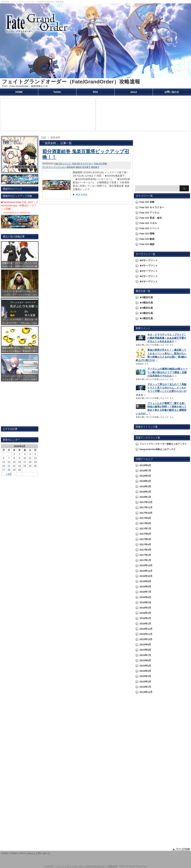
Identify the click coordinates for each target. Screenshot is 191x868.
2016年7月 (145, 592)
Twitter (57, 92)
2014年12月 (146, 692)
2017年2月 (145, 555)
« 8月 (9, 474)
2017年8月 (145, 523)
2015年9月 (145, 645)
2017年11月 (146, 507)
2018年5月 (145, 476)
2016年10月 (146, 576)
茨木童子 (86, 167)
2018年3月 (145, 486)
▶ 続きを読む (80, 195)
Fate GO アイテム (149, 213)
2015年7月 (145, 655)
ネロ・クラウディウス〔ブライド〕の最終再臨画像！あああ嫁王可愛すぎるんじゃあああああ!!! (167, 338)
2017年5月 (145, 539)
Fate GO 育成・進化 (151, 218)
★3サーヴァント (149, 271)
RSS (95, 92)
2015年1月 (145, 687)
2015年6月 (145, 660)
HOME (19, 92)
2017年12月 (146, 502)
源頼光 (79, 167)
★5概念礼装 (146, 297)
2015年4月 (145, 671)
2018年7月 (145, 471)
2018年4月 (145, 481)
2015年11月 (146, 634)
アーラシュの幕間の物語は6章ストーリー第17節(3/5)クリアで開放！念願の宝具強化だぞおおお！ (167, 372)
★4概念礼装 (146, 303)
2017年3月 (145, 550)
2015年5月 (145, 666)
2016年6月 (145, 597)
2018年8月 (145, 465)
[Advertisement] (162, 160)
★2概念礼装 (146, 313)
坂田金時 (71, 167)
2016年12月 (146, 565)
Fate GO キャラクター (82, 163)
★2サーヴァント (149, 276)
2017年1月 (145, 560)
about (134, 92)
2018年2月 (145, 492)
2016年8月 (145, 587)
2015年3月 (145, 676)
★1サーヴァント (149, 281)
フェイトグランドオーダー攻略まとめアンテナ (163, 444)
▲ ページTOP (181, 849)
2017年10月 (146, 513)
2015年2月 (145, 682)
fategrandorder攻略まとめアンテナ (158, 449)
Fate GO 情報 (100, 163)
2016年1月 (145, 624)
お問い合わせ (172, 92)
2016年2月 (145, 618)
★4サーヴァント (149, 266)
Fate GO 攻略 (147, 202)
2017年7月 (145, 529)
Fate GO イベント (63, 163)
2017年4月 (145, 544)
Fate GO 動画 (147, 239)
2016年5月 (145, 602)
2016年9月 (145, 581)
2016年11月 (146, 571)
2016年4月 (145, 608)
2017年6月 (145, 534)
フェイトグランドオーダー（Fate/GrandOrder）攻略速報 (71, 82)
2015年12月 (146, 629)
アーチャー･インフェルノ (54, 167)
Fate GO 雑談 (147, 244)
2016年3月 (145, 613)
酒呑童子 (95, 167)
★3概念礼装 (146, 308)
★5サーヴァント (149, 260)
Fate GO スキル (148, 223)
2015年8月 (145, 650)
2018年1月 (145, 497)
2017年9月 (145, 518)
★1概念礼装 (146, 318)
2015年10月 (146, 639)
